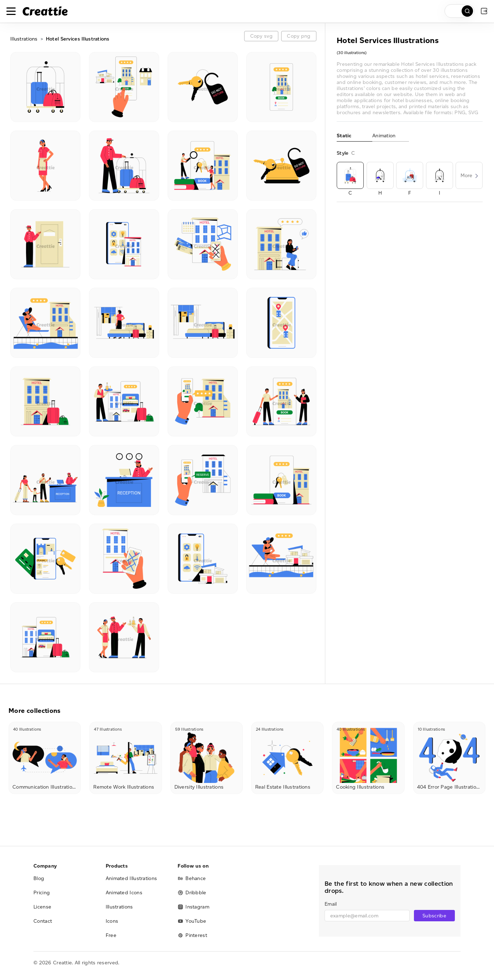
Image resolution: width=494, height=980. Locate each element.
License (42, 907)
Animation (384, 136)
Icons (112, 921)
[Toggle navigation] (11, 11)
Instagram (193, 907)
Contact (43, 921)
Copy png (299, 36)
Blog (39, 878)
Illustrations (24, 39)
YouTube (192, 921)
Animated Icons (124, 893)
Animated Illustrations (132, 878)
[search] (459, 11)
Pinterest (192, 935)
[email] (367, 916)
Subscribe (434, 916)
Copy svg (261, 36)
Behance (192, 878)
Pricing (42, 893)
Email (331, 904)
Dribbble (192, 893)
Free (111, 935)
